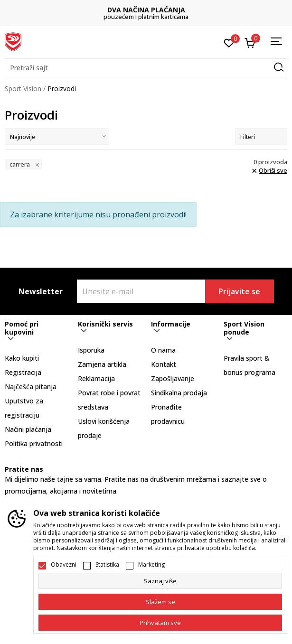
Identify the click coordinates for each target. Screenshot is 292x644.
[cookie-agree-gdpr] (160, 602)
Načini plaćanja (28, 429)
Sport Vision (23, 89)
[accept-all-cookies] (160, 623)
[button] (146, 68)
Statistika (107, 565)
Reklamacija (96, 378)
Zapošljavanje (173, 378)
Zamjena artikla (102, 364)
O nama (163, 350)
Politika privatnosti (34, 443)
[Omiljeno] (229, 42)
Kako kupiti (22, 358)
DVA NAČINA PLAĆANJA (146, 10)
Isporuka (91, 350)
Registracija (23, 372)
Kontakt (164, 364)
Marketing (151, 565)
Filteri (261, 137)
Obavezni (64, 565)
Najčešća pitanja (31, 387)
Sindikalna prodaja (179, 393)
